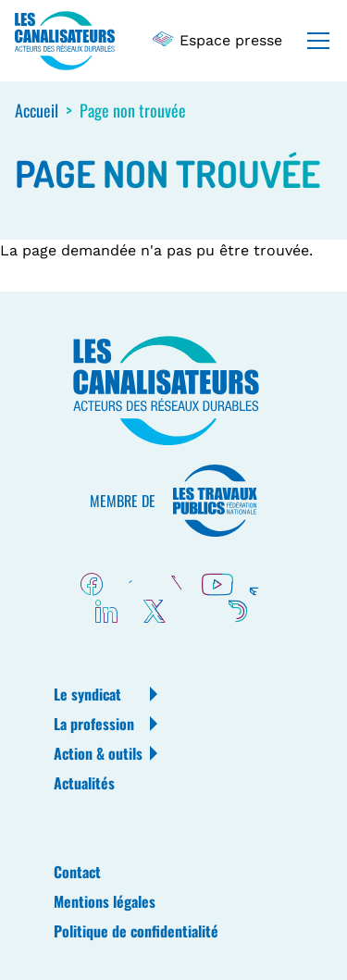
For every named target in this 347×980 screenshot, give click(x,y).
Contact (77, 872)
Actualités (84, 783)
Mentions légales (105, 901)
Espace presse (218, 40)
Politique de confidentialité (136, 931)
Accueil (37, 110)
